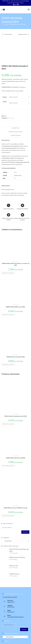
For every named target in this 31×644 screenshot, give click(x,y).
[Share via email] (23, 191)
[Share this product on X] (9, 181)
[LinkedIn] (18, 5)
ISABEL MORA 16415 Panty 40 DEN (16, 432)
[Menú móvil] (29, 10)
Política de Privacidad (19, 640)
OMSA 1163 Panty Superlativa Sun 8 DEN (16, 391)
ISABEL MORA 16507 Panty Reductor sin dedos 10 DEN (16, 239)
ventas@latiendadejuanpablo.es (16, 591)
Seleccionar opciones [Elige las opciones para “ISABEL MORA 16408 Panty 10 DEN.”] (8, 289)
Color (4, 76)
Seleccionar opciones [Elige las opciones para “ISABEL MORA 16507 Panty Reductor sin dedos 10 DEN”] (8, 247)
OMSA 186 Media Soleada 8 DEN (17, 24)
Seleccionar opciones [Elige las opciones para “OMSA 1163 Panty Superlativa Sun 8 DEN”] (8, 398)
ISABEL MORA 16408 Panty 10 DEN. (15, 281)
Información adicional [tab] (16, 106)
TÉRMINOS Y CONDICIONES (22, 638)
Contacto (12, 638)
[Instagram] (16, 5)
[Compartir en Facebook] (22, 181)
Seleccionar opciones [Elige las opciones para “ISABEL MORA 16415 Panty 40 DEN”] (8, 440)
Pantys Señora (11, 92)
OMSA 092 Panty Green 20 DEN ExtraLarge (15, 482)
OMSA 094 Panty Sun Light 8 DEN (16, 331)
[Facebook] (14, 5)
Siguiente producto (23, 34)
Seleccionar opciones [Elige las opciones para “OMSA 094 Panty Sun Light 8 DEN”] (8, 339)
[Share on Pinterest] (9, 191)
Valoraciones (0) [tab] (16, 110)
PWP (21, 643)
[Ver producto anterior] (3, 34)
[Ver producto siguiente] (28, 34)
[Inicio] (2, 24)
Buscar (25, 506)
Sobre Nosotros (5, 638)
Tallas (5, 71)
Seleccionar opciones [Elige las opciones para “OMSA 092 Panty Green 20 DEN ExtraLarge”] (8, 490)
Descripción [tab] (15, 102)
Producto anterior (8, 34)
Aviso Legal (10, 640)
